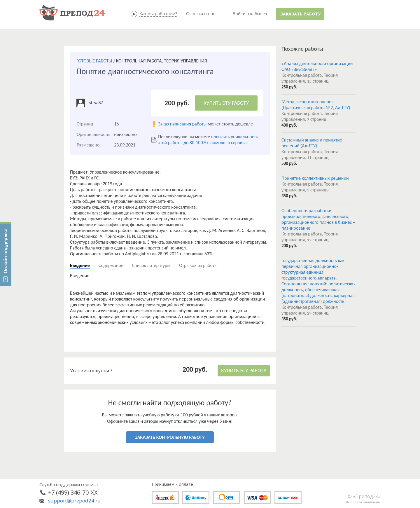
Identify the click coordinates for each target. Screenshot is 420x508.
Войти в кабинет (250, 13)
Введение (80, 265)
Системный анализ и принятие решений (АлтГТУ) (312, 143)
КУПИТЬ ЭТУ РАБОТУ (226, 103)
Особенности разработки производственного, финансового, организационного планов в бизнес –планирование (318, 219)
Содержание (111, 265)
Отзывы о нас (201, 13)
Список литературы (151, 265)
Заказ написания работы (182, 124)
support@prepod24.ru (74, 501)
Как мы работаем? (158, 13)
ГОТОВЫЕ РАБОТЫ (94, 61)
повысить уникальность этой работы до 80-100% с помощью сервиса (208, 140)
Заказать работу (300, 14)
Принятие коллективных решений (315, 178)
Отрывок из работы (198, 265)
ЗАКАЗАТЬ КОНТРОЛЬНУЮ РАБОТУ (170, 437)
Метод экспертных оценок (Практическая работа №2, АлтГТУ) (316, 105)
